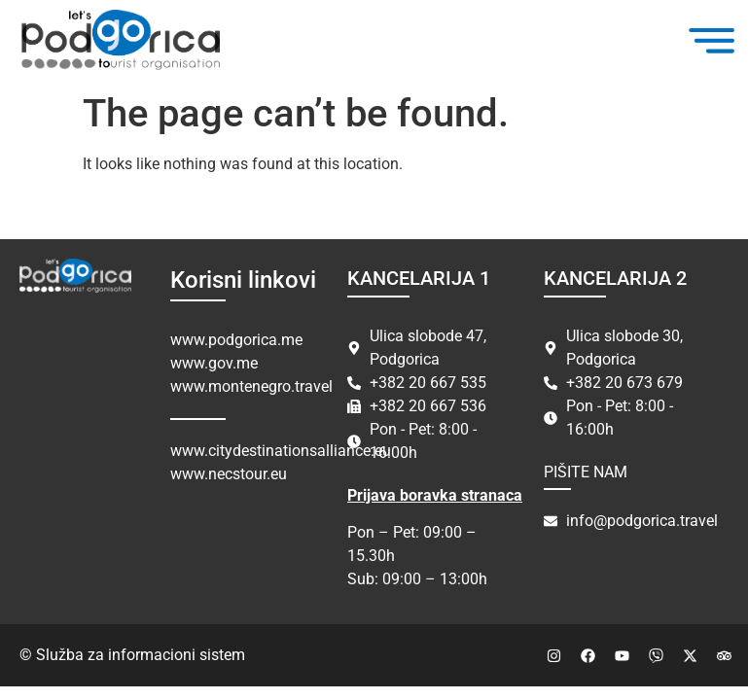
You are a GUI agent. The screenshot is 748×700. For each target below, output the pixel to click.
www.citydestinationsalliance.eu (281, 451)
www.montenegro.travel (251, 386)
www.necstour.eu (229, 474)
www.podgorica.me (236, 340)
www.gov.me (214, 363)
